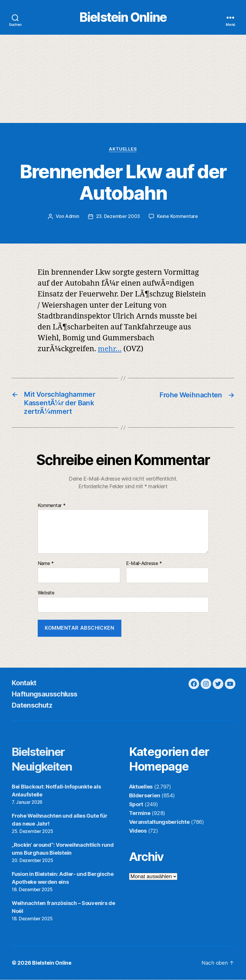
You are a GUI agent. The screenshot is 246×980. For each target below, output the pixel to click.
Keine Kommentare (178, 217)
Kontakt (25, 684)
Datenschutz (33, 706)
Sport (136, 805)
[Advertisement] (123, 80)
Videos (138, 832)
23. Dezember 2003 (118, 217)
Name (46, 564)
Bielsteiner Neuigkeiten (44, 760)
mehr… (110, 350)
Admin (72, 217)
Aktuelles (123, 150)
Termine (140, 814)
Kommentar (52, 506)
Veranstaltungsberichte (159, 823)
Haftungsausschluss (46, 695)
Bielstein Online (123, 18)
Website (46, 594)
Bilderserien (145, 796)
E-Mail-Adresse (144, 564)
